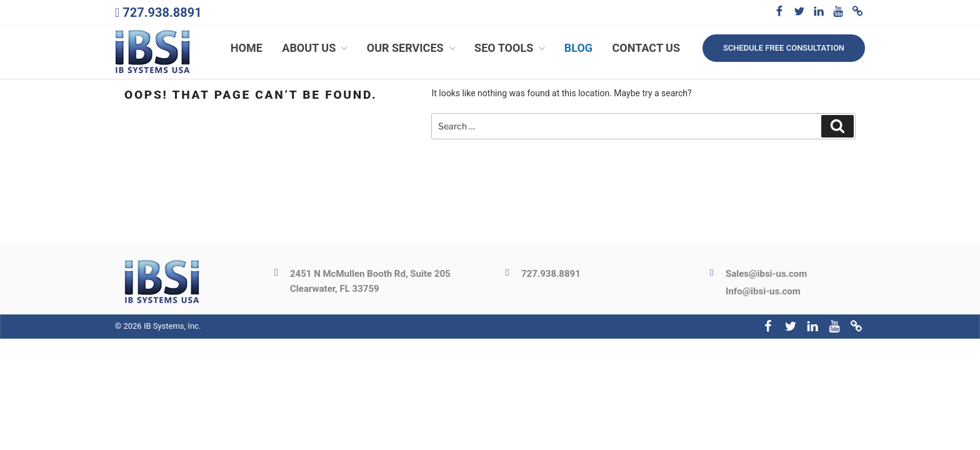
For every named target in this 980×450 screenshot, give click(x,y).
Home (247, 48)
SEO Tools (511, 48)
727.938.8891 (162, 12)
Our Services (412, 48)
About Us (316, 48)
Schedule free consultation (784, 48)
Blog (578, 48)
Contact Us (646, 48)
